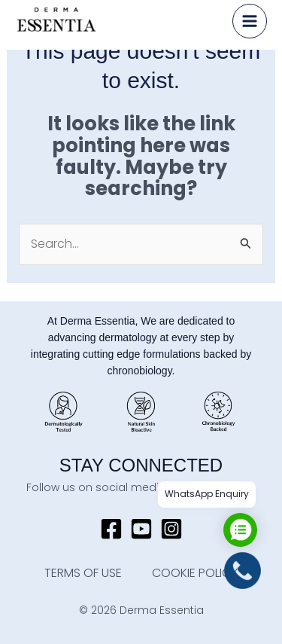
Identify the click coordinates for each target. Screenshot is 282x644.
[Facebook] (111, 529)
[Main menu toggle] (250, 21)
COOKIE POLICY (195, 573)
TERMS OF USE (83, 573)
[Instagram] (171, 529)
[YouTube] (141, 529)
